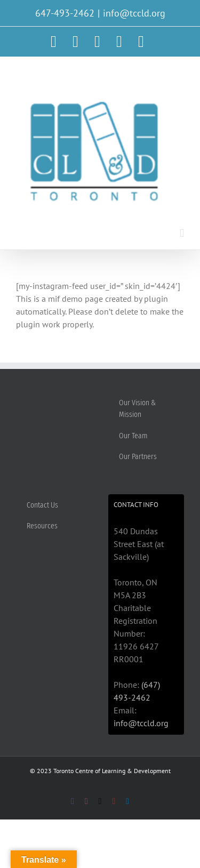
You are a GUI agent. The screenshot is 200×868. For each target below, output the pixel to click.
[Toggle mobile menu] (182, 233)
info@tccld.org (134, 13)
